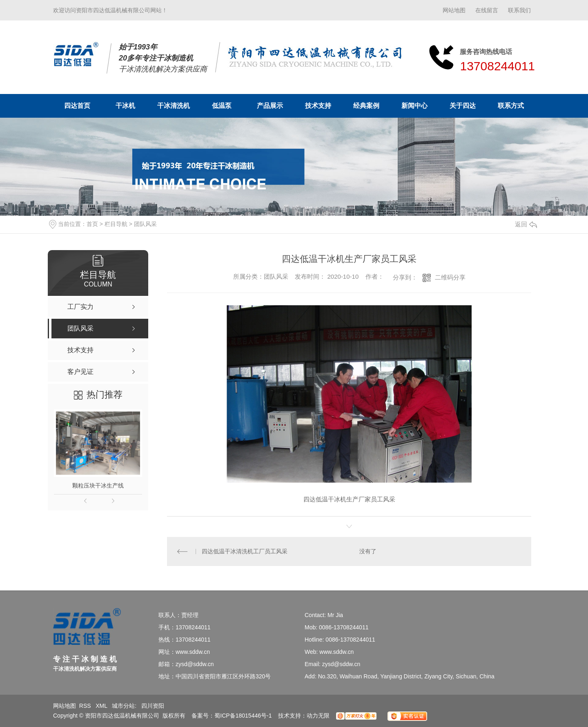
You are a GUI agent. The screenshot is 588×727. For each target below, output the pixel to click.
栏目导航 (116, 224)
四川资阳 (153, 706)
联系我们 (519, 10)
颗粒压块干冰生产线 (98, 485)
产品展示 (270, 106)
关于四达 (463, 106)
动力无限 (318, 716)
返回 (526, 224)
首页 (92, 224)
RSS (86, 706)
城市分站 (123, 706)
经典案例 (366, 106)
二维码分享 (450, 277)
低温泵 (222, 106)
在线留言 (487, 10)
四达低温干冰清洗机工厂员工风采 (245, 551)
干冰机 (125, 106)
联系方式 (511, 106)
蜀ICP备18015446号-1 (243, 716)
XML (102, 706)
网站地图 (454, 10)
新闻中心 (414, 106)
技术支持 (318, 106)
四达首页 (77, 106)
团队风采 (145, 224)
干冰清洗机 (174, 106)
